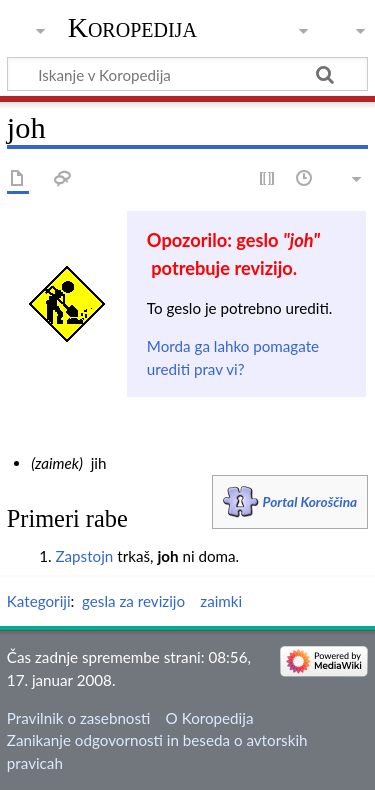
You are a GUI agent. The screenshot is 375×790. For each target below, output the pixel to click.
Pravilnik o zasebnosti (79, 718)
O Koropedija (210, 718)
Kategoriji (39, 601)
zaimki (221, 601)
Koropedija (132, 27)
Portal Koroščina (310, 501)
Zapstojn (84, 556)
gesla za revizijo (133, 601)
